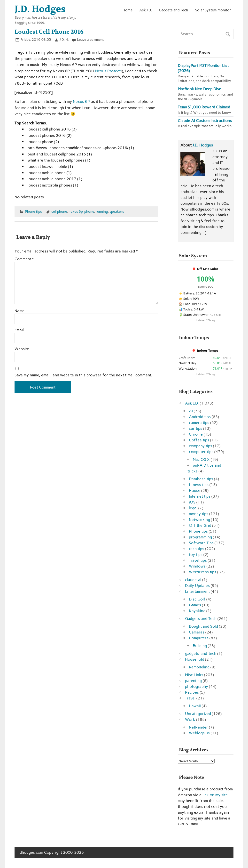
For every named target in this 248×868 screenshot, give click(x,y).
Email (19, 330)
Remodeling (199, 667)
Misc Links (194, 675)
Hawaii (195, 706)
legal (193, 508)
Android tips (200, 417)
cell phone (59, 211)
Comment (24, 259)
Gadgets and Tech (174, 10)
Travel (190, 698)
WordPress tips (203, 572)
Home (128, 10)
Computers (199, 638)
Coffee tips (199, 440)
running (102, 211)
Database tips (201, 479)
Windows (197, 566)
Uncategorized (198, 714)
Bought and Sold (203, 626)
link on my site (215, 795)
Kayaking (197, 611)
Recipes (192, 692)
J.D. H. (64, 40)
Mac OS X (201, 459)
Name (19, 311)
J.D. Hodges (203, 145)
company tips (201, 446)
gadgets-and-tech (201, 653)
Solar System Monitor (213, 10)
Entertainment (197, 591)
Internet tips (200, 496)
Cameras (197, 632)
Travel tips (198, 560)
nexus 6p (76, 211)
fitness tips (199, 485)
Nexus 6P (81, 101)
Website (22, 349)
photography (197, 686)
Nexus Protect (108, 71)
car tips (196, 428)
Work (190, 719)
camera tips (199, 423)
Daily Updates (197, 586)
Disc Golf (197, 599)
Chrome (196, 434)
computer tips (201, 452)
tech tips (197, 549)
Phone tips (33, 211)
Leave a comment (90, 40)
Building (200, 646)
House (195, 491)
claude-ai (193, 580)
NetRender (198, 727)
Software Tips (201, 543)
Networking (199, 520)
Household (195, 659)
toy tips (196, 555)
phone (89, 211)
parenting (193, 681)
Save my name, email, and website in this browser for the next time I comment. (83, 375)
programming (200, 537)
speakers (117, 211)
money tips (199, 514)
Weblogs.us (199, 733)
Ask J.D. (146, 10)
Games (195, 605)
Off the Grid (200, 525)
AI (191, 411)
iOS (192, 502)
